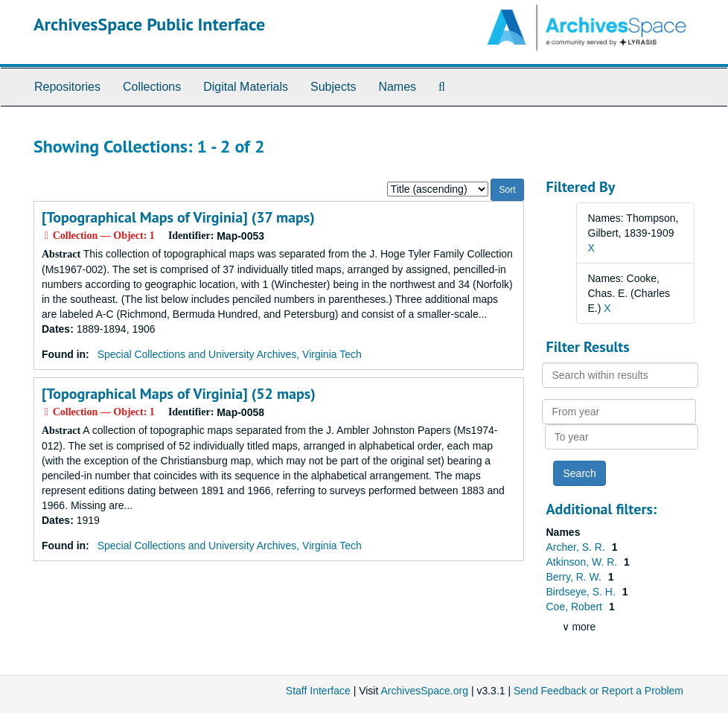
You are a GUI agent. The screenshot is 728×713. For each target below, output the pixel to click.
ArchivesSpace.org (424, 691)
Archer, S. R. (577, 547)
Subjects (333, 87)
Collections (152, 87)
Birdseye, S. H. (582, 592)
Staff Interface (318, 691)
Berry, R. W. (575, 577)
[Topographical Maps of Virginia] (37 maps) (178, 217)
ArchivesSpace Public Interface (149, 24)
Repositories (67, 87)
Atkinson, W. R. (584, 562)
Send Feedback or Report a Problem (598, 691)
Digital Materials (246, 87)
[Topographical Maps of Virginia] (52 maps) (179, 394)
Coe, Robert (576, 607)
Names (397, 87)
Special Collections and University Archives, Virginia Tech (230, 354)
